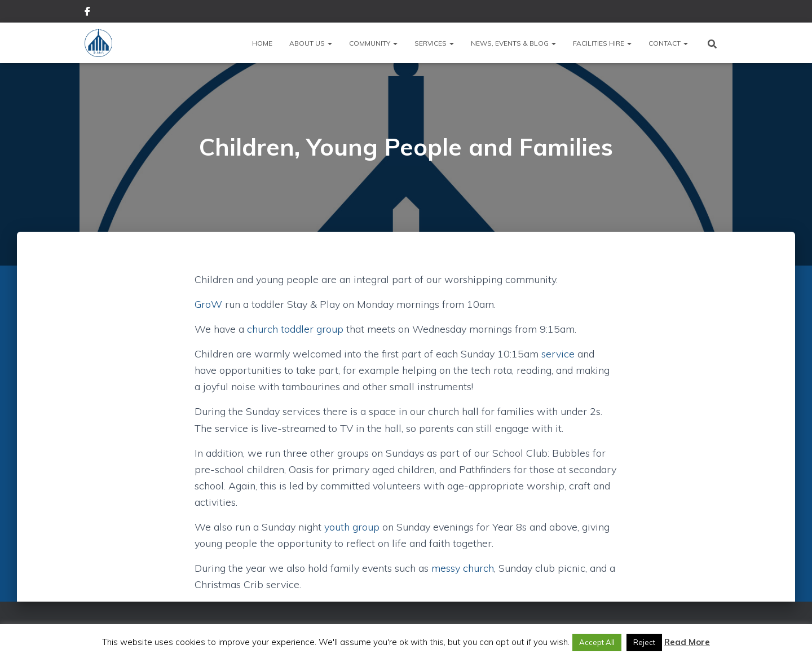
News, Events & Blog (513, 43)
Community (373, 43)
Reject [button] (644, 642)
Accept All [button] (597, 642)
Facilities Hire (602, 43)
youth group (352, 527)
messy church (463, 568)
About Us (311, 43)
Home (262, 43)
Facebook (87, 13)
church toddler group (295, 329)
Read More (687, 642)
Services (434, 43)
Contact (668, 43)
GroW (208, 304)
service (558, 354)
